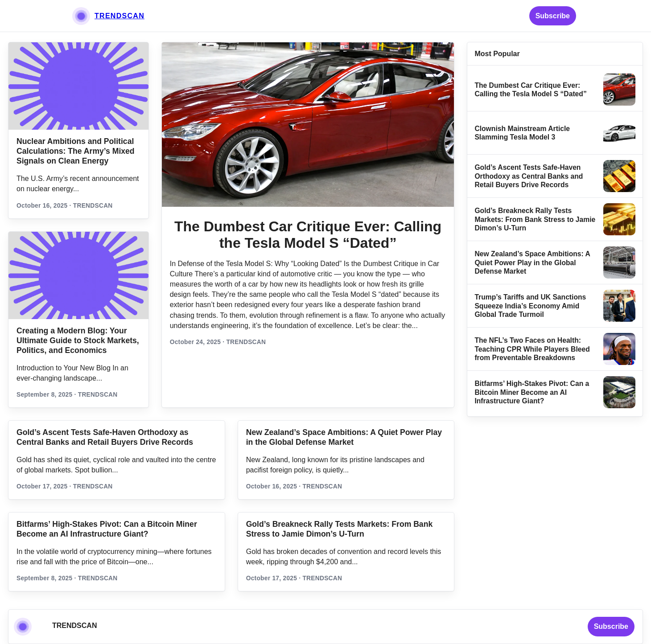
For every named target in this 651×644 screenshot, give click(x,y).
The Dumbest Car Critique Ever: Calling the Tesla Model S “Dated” (308, 235)
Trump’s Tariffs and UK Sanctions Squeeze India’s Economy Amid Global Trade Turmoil (530, 306)
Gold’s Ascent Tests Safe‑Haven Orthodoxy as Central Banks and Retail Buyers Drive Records (529, 176)
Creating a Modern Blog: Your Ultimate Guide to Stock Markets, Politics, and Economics (78, 340)
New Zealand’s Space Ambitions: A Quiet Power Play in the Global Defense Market (532, 263)
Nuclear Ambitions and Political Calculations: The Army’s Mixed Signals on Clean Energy (76, 151)
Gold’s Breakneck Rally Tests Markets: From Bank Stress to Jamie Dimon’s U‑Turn (535, 219)
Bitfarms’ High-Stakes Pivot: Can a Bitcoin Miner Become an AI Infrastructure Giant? (532, 392)
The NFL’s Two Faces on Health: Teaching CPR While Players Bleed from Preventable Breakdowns (532, 349)
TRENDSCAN (119, 16)
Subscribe (553, 16)
